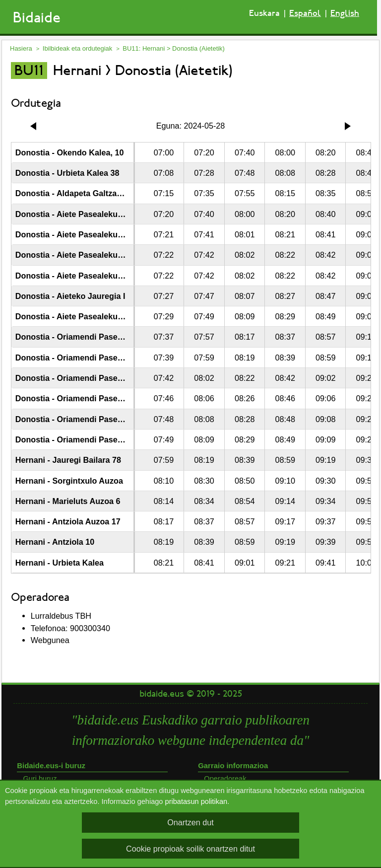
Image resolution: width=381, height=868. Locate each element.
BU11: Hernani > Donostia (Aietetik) (174, 48)
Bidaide (37, 18)
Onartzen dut (190, 822)
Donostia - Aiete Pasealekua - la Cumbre (92, 214)
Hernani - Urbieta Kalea (60, 563)
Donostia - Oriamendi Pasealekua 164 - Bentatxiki (110, 439)
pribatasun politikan (196, 801)
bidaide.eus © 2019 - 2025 (191, 694)
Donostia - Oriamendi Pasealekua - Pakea (94, 358)
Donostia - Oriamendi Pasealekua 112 (87, 398)
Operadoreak (225, 779)
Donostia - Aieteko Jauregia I (70, 296)
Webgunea (50, 640)
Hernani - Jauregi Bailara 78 (68, 460)
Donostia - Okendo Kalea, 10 (70, 152)
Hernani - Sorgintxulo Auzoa (69, 481)
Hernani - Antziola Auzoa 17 (68, 521)
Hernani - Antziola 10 (55, 542)
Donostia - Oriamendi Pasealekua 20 (85, 337)
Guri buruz (40, 779)
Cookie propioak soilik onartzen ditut (190, 849)
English (345, 13)
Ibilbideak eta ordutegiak (77, 48)
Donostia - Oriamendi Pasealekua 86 (85, 378)
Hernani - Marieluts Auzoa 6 (68, 501)
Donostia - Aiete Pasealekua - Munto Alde (94, 255)
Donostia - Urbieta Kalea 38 (67, 173)
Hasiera (21, 48)
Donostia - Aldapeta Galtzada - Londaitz (91, 193)
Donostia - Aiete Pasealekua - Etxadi (84, 316)
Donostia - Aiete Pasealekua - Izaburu (87, 234)
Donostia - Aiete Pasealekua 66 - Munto (90, 276)
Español (305, 13)
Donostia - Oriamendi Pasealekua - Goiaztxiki (101, 419)
